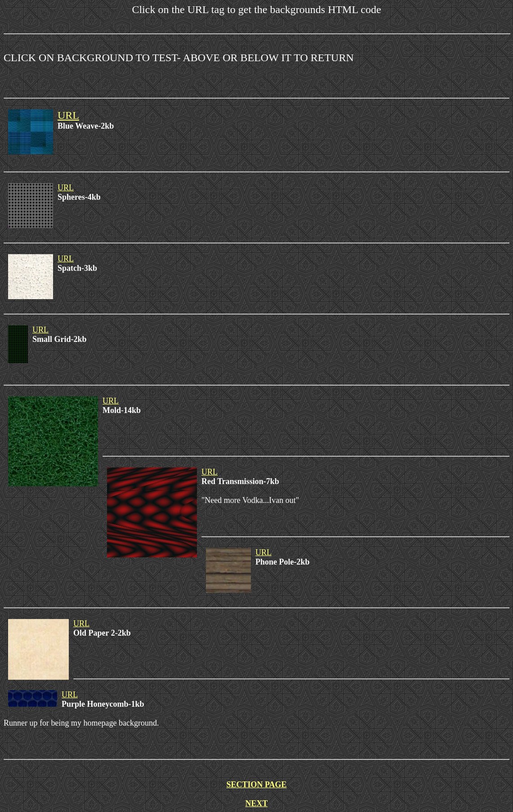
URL (68, 115)
